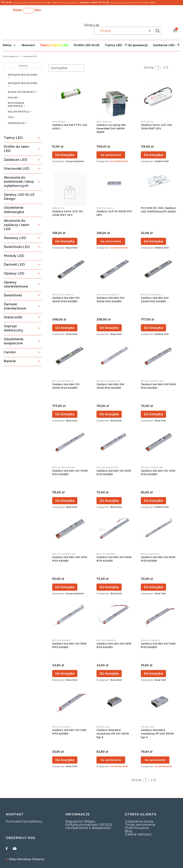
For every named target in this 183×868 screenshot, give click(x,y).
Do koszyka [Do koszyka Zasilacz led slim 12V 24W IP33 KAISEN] (65, 760)
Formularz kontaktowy (24, 821)
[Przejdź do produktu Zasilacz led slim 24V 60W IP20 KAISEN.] (159, 356)
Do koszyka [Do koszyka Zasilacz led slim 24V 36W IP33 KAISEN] (109, 674)
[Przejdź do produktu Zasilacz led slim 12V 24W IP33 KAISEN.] (70, 702)
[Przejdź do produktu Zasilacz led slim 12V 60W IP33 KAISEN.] (159, 529)
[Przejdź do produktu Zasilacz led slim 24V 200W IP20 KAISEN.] (159, 270)
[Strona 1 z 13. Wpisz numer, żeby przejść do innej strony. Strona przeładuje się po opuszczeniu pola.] (158, 68)
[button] (157, 31)
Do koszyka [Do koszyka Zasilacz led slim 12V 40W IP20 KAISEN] (153, 501)
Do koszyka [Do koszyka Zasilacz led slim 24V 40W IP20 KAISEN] (65, 587)
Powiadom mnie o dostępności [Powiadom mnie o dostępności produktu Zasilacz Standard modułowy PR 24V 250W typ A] (111, 760)
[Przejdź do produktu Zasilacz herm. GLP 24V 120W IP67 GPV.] (159, 98)
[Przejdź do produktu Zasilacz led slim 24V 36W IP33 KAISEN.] (114, 615)
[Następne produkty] (164, 780)
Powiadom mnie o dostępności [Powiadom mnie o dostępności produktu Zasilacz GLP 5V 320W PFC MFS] (111, 241)
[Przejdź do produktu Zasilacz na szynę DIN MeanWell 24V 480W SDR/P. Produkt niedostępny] (114, 102)
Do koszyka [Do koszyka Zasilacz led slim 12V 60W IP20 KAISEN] (109, 501)
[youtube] (15, 849)
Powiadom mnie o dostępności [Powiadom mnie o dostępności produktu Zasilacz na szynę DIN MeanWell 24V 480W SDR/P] (111, 155)
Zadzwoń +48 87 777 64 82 (98, 3)
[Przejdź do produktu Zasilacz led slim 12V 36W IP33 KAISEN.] (70, 615)
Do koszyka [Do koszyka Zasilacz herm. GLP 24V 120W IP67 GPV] (153, 155)
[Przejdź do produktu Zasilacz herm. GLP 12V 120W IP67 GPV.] (70, 192)
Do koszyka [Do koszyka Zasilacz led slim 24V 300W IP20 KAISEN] (109, 328)
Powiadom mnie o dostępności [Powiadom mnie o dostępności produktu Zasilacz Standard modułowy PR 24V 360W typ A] (155, 760)
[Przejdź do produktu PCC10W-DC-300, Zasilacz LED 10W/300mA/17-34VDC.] (159, 181)
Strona (149, 68)
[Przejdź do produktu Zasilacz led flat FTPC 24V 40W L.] (70, 93)
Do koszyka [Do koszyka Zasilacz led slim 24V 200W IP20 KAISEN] (153, 328)
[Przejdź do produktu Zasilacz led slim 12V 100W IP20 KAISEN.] (70, 442)
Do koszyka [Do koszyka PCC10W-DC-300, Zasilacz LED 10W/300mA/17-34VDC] (153, 241)
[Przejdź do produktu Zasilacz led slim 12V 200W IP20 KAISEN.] (70, 356)
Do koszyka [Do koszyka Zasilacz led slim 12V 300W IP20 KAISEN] (65, 328)
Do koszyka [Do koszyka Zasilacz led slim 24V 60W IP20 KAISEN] (153, 414)
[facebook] (8, 849)
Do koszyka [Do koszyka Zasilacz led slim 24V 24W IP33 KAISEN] (153, 674)
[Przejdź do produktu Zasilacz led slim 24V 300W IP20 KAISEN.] (114, 270)
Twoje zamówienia (140, 825)
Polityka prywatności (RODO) (89, 825)
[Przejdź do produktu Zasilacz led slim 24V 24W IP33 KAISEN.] (159, 615)
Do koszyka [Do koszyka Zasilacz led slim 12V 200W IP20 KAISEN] (65, 414)
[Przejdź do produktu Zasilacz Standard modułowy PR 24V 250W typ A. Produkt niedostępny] (114, 702)
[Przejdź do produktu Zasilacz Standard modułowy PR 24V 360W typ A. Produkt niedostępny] (159, 702)
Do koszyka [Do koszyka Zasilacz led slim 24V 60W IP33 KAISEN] (109, 587)
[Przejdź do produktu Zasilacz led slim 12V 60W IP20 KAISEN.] (114, 442)
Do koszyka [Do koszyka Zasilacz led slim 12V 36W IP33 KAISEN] (65, 674)
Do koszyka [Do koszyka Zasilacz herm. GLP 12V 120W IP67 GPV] (65, 241)
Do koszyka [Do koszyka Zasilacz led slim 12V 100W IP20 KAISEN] (65, 501)
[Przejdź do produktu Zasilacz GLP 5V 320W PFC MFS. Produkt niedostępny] (114, 183)
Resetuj (23, 66)
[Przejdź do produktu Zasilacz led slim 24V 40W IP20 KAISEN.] (70, 529)
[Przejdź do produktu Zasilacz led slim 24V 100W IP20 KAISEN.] (114, 356)
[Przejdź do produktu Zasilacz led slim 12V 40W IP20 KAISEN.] (159, 442)
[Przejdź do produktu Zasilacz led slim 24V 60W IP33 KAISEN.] (114, 529)
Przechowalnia (137, 828)
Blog (129, 831)
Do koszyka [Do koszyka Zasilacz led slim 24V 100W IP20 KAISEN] (109, 414)
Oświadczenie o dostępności (88, 828)
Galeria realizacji (138, 834)
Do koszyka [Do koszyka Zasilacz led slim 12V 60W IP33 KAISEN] (153, 587)
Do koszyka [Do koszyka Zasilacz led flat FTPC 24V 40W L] (65, 155)
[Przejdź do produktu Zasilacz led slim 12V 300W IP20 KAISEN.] (70, 270)
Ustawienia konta (139, 821)
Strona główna (11, 56)
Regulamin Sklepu (80, 821)
